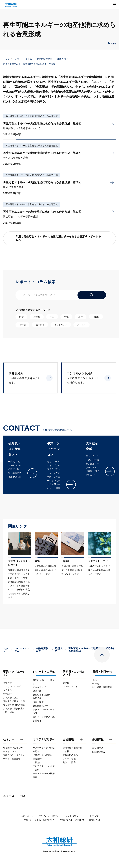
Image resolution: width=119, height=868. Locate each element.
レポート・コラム (23, 59)
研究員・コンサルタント (74, 673)
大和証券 (95, 820)
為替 (81, 317)
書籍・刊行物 (101, 672)
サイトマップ (92, 816)
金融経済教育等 (44, 59)
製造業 (37, 317)
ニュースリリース (14, 796)
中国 (52, 317)
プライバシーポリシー (49, 816)
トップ (6, 59)
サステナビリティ (44, 740)
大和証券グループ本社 (72, 820)
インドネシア (61, 325)
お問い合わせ (27, 816)
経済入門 (61, 59)
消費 (21, 317)
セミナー (9, 740)
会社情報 (68, 740)
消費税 (96, 317)
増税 (66, 317)
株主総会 (40, 325)
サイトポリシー (73, 816)
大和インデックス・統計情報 (39, 820)
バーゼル (82, 325)
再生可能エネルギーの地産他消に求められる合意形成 (32, 116)
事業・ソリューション (14, 673)
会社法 (22, 325)
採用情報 (98, 740)
